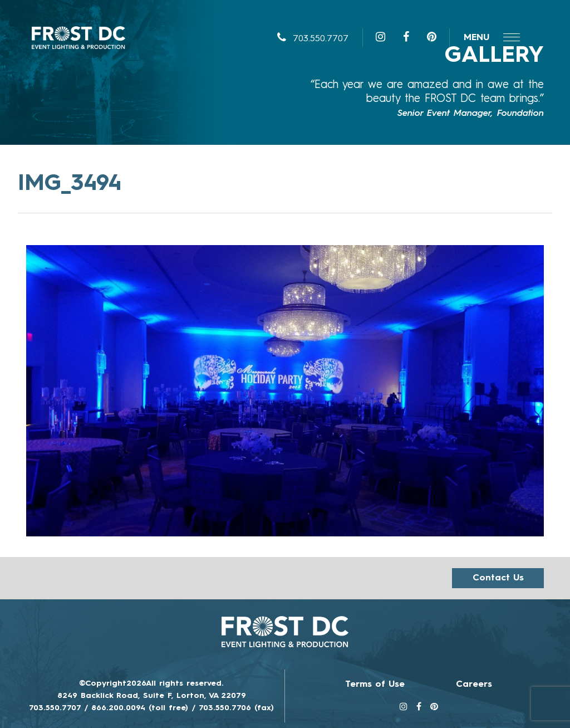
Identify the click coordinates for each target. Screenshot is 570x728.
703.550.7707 (313, 39)
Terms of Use (375, 685)
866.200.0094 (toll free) (140, 708)
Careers (474, 685)
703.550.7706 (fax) (236, 708)
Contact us (498, 578)
